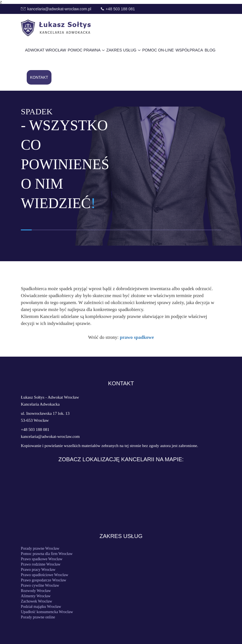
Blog (210, 50)
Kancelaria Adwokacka (40, 404)
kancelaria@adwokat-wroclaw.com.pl (59, 9)
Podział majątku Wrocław (41, 607)
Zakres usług (121, 50)
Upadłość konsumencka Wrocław (47, 612)
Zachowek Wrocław (36, 601)
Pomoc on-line (158, 50)
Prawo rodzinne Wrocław (41, 564)
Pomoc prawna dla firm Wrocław (47, 554)
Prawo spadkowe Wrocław (42, 559)
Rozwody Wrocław (36, 591)
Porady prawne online (38, 617)
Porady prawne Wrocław (40, 549)
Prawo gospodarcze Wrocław (44, 580)
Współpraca (189, 50)
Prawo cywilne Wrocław (40, 586)
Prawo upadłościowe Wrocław (45, 575)
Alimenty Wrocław (36, 596)
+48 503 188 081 (120, 9)
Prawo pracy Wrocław (38, 570)
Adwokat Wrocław (46, 50)
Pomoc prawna (84, 50)
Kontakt (39, 77)
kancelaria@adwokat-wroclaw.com (50, 436)
